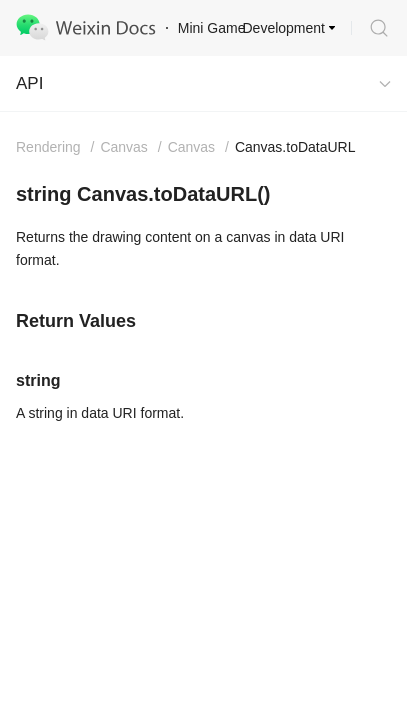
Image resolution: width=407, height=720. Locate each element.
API (29, 83)
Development (284, 28)
